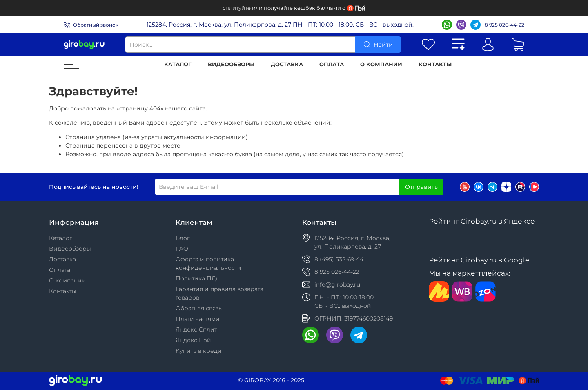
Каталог (178, 64)
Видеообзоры (231, 64)
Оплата (332, 64)
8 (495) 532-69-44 (339, 259)
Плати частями (198, 319)
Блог (183, 238)
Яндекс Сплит (196, 329)
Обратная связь (199, 308)
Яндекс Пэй (193, 340)
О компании (381, 64)
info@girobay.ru (337, 285)
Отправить (421, 187)
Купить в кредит (200, 351)
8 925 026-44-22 (504, 25)
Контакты (435, 64)
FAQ (182, 249)
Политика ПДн (198, 278)
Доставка (287, 64)
